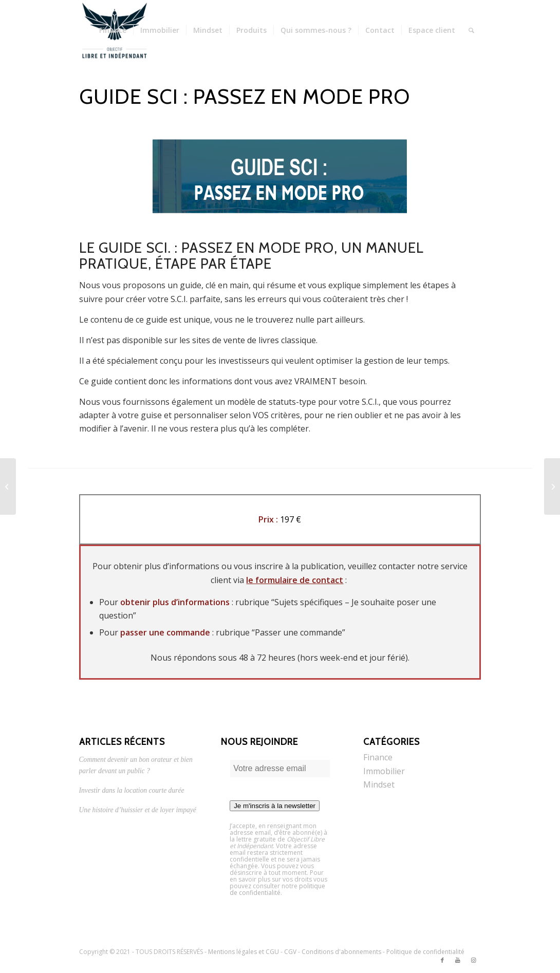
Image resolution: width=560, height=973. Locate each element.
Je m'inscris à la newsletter (275, 806)
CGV (290, 952)
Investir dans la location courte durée (132, 790)
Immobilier (384, 771)
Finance (378, 757)
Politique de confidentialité (425, 952)
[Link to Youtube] (458, 960)
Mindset (379, 784)
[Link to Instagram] (473, 960)
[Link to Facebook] (442, 960)
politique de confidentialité (277, 889)
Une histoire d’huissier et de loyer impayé (138, 810)
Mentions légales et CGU (244, 952)
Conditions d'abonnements (341, 952)
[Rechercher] (471, 30)
